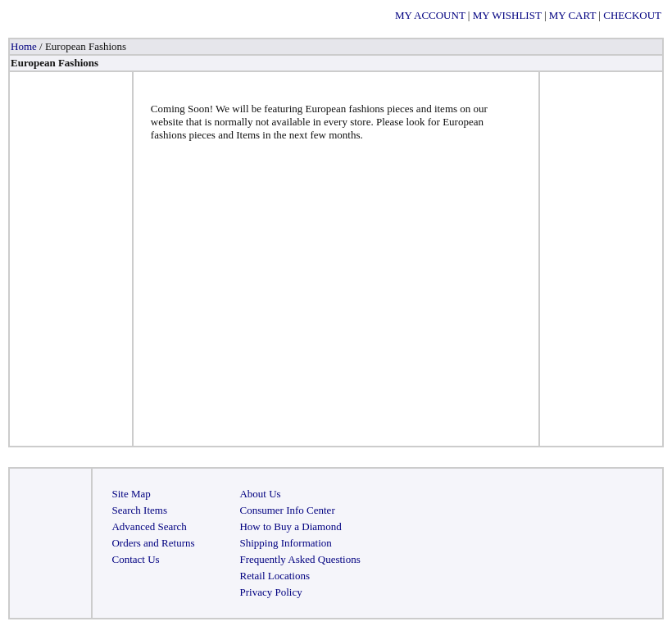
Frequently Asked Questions (300, 559)
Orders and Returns (153, 543)
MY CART (572, 15)
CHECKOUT (632, 15)
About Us (260, 494)
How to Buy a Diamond (290, 526)
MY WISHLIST (507, 15)
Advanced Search (149, 526)
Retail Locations (275, 576)
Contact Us (135, 559)
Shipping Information (285, 543)
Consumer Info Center (287, 510)
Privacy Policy (270, 592)
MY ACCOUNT (430, 15)
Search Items (139, 510)
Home (24, 46)
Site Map (131, 494)
